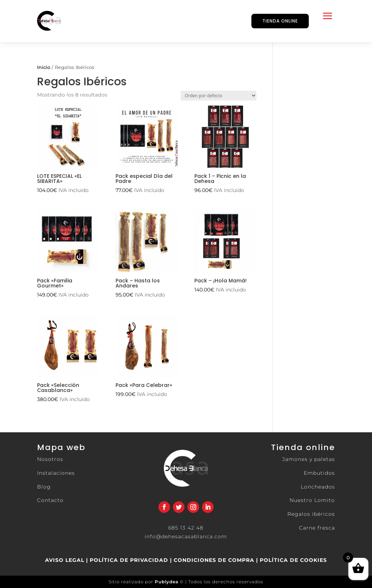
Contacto (50, 500)
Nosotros (50, 459)
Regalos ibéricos (311, 514)
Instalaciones (56, 473)
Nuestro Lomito (312, 500)
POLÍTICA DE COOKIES (292, 560)
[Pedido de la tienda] (219, 96)
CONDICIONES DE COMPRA (214, 560)
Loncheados (318, 487)
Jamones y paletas (309, 459)
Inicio (44, 67)
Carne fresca (317, 528)
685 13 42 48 (186, 528)
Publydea (167, 582)
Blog (44, 487)
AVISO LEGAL (65, 560)
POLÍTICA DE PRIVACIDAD (129, 560)
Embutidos (319, 473)
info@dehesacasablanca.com (186, 536)
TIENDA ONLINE (280, 21)
